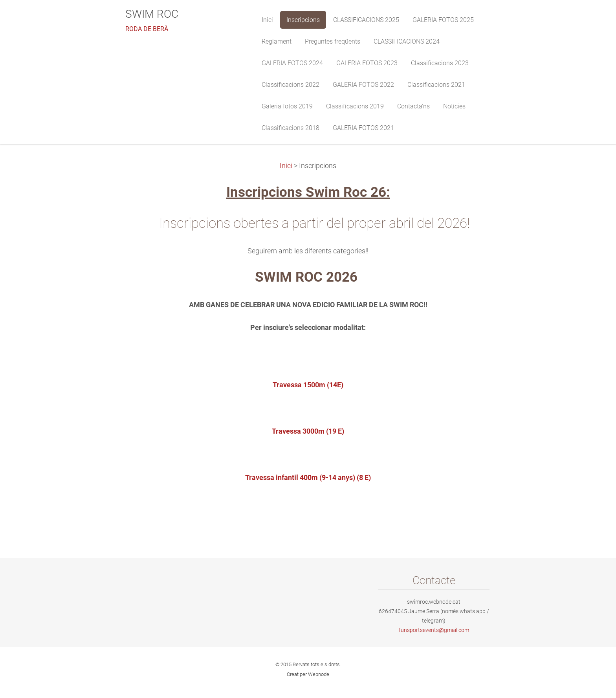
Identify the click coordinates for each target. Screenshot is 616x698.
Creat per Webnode (308, 674)
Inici (286, 166)
